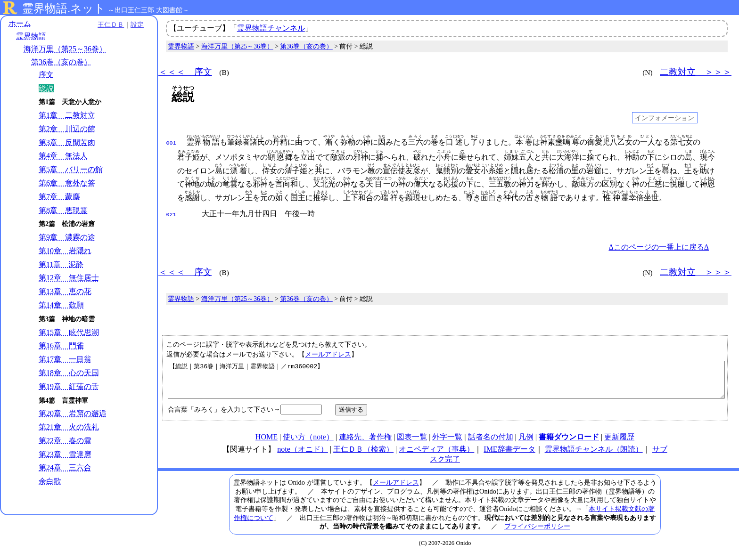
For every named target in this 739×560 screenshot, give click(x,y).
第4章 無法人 (63, 156)
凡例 (526, 443)
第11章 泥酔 (61, 264)
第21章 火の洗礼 (69, 427)
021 (171, 214)
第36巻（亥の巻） (61, 62)
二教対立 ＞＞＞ (696, 72)
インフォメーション (665, 118)
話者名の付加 (491, 443)
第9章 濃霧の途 (67, 238)
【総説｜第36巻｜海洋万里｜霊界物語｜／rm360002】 (446, 382)
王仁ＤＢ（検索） (363, 455)
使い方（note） (308, 443)
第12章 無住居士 (69, 278)
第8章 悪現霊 (63, 210)
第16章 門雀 (61, 346)
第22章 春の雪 (65, 441)
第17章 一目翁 (65, 360)
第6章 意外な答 (67, 183)
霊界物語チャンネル (271, 28)
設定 (130, 24)
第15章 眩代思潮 (69, 332)
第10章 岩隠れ (65, 251)
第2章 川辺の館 (67, 129)
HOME (267, 443)
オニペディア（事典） (436, 455)
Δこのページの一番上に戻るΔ (659, 246)
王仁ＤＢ (104, 24)
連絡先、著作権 (365, 443)
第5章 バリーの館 (71, 170)
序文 (46, 75)
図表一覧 (412, 443)
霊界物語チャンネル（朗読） (594, 455)
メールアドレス (328, 353)
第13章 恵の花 (65, 292)
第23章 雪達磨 (65, 454)
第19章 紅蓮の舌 (69, 386)
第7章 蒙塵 (59, 197)
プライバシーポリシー (537, 532)
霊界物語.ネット (64, 8)
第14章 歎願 (61, 305)
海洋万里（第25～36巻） (65, 49)
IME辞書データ (509, 455)
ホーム (20, 23)
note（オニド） (303, 455)
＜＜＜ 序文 (185, 72)
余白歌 (50, 482)
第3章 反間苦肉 (67, 142)
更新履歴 (619, 443)
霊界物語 (31, 37)
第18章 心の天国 (69, 373)
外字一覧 (447, 443)
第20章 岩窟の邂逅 (73, 414)
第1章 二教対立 (67, 115)
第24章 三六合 (65, 468)
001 (171, 142)
